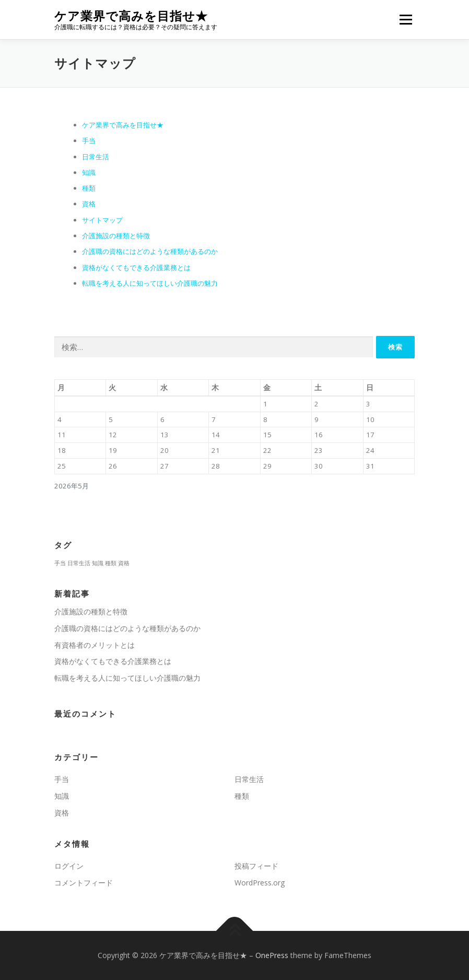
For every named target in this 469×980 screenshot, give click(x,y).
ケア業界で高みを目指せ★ (131, 16)
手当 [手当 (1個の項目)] (60, 563)
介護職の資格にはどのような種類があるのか (150, 251)
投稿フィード (256, 866)
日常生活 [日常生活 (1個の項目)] (79, 563)
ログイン (69, 866)
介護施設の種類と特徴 (116, 236)
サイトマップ (102, 220)
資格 (89, 204)
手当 (89, 141)
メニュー (406, 19)
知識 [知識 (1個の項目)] (98, 563)
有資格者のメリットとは (95, 645)
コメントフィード (84, 883)
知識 (89, 172)
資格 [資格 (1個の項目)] (124, 563)
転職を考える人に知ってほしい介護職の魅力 (150, 283)
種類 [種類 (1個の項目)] (111, 563)
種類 (89, 188)
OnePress (272, 955)
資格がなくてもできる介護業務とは (136, 267)
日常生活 (96, 157)
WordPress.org (260, 883)
